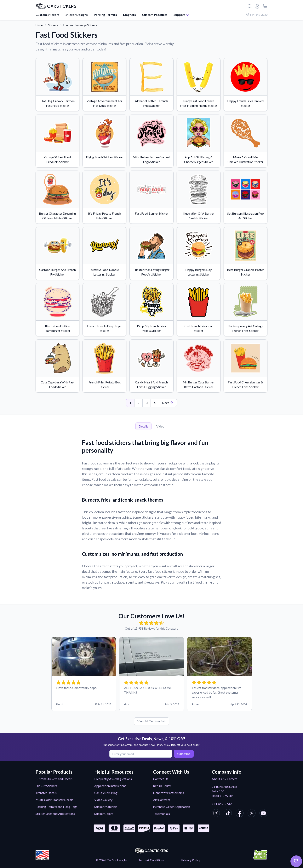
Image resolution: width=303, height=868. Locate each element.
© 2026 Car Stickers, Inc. (112, 860)
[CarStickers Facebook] (240, 814)
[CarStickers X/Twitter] (252, 814)
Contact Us (161, 779)
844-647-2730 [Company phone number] (257, 15)
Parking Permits (105, 15)
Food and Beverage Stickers (80, 25)
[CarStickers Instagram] (216, 814)
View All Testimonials (152, 721)
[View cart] (265, 6)
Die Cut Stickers (46, 786)
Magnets (129, 15)
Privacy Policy (191, 860)
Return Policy (162, 786)
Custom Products (155, 15)
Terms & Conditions (151, 860)
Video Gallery (103, 800)
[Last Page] (168, 403)
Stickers (53, 25)
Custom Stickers (47, 15)
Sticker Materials (106, 807)
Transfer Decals (46, 793)
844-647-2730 (222, 804)
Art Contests (162, 800)
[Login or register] (257, 6)
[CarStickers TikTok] (228, 814)
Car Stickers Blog (106, 793)
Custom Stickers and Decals (54, 779)
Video (160, 426)
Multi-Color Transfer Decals (54, 800)
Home (39, 25)
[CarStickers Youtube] (263, 814)
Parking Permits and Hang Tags (56, 807)
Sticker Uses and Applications (55, 814)
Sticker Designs (77, 15)
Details (143, 426)
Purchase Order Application (172, 807)
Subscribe (183, 753)
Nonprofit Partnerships (169, 793)
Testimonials (161, 814)
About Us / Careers (225, 779)
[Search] (250, 6)
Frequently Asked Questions (113, 779)
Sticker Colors (104, 814)
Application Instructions (110, 786)
